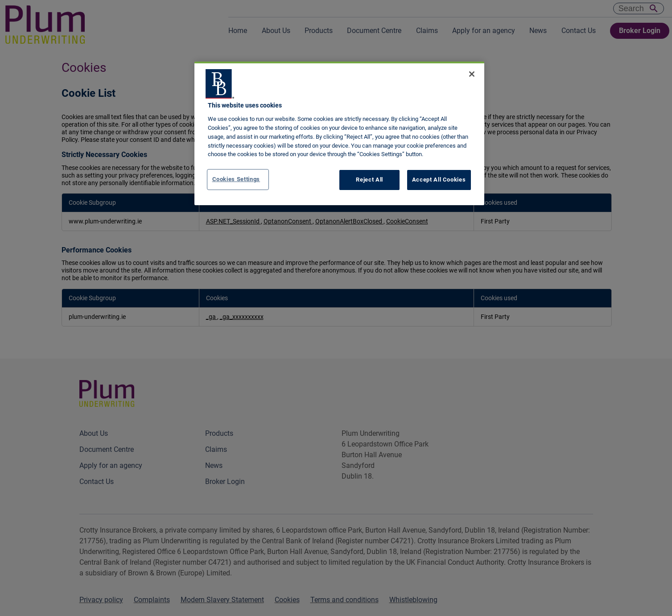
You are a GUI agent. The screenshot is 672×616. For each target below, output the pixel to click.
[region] (339, 133)
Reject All (369, 180)
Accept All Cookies (439, 180)
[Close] (472, 74)
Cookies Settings (236, 179)
